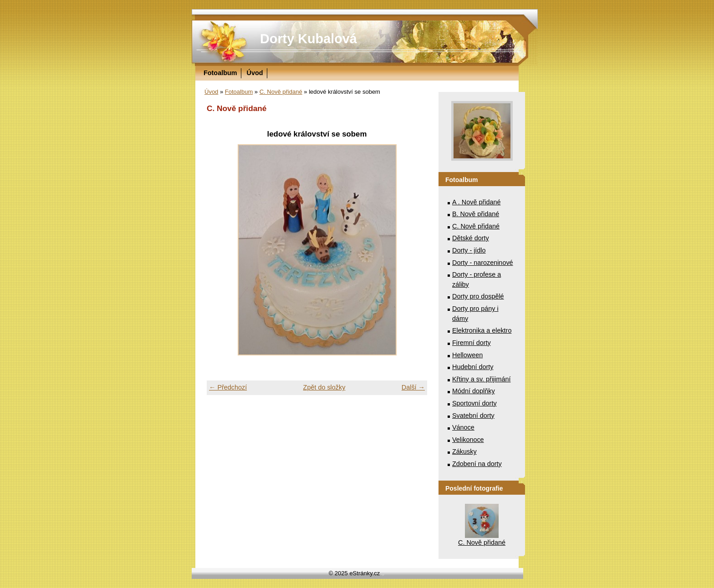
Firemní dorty (472, 343)
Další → (413, 387)
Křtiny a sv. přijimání (481, 379)
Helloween (467, 355)
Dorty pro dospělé (478, 296)
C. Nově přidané (281, 92)
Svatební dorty (473, 416)
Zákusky (464, 451)
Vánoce (463, 427)
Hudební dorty (473, 367)
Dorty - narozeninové (483, 263)
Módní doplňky (474, 391)
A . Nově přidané (476, 202)
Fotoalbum (220, 73)
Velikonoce (468, 440)
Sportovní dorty (474, 403)
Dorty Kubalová (309, 39)
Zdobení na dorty (477, 464)
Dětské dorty (471, 238)
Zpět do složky (324, 387)
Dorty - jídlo (469, 250)
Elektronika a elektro (482, 330)
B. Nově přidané (476, 214)
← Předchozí (228, 387)
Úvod (255, 73)
